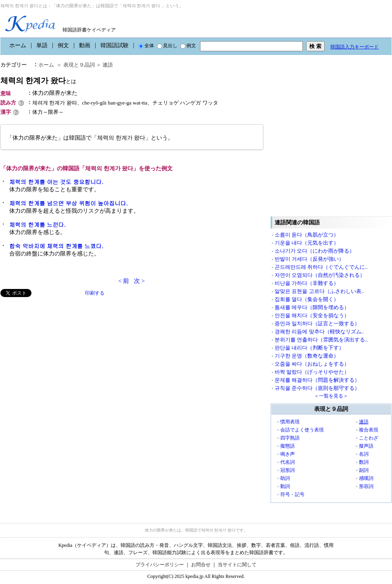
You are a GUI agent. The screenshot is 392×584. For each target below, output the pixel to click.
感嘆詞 (366, 478)
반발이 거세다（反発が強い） (309, 259)
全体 (146, 46)
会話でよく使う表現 (302, 430)
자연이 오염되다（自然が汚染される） (320, 275)
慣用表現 (290, 422)
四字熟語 (290, 438)
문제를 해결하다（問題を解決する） (317, 380)
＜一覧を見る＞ (331, 396)
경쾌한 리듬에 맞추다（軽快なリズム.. (319, 332)
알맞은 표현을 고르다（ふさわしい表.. (319, 291)
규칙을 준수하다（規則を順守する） (317, 388)
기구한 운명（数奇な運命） (307, 356)
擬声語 (366, 446)
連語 (364, 422)
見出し (167, 46)
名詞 (364, 454)
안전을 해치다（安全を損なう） (312, 315)
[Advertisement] (76, 379)
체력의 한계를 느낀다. (38, 224)
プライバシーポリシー (160, 565)
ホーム (18, 45)
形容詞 (366, 486)
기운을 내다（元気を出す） (307, 243)
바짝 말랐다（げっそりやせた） (312, 372)
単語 (42, 45)
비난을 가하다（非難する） (307, 283)
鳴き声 (288, 454)
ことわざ (369, 438)
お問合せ (201, 565)
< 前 (124, 281)
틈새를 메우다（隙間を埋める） (312, 307)
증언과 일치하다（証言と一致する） (317, 323)
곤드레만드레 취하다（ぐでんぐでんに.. (321, 267)
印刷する (95, 293)
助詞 (285, 478)
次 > (139, 281)
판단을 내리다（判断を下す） (309, 348)
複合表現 (369, 430)
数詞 (364, 462)
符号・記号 (292, 494)
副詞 (364, 470)
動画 (85, 45)
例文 (63, 45)
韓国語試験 (115, 45)
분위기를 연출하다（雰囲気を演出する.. (321, 340)
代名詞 (288, 462)
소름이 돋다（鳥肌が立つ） (307, 235)
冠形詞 (288, 470)
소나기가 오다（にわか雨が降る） (315, 251)
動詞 (285, 486)
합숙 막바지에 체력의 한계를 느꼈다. (56, 246)
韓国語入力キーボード (354, 47)
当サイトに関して (237, 565)
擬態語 (288, 446)
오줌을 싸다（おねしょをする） (312, 364)
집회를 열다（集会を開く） (307, 299)
